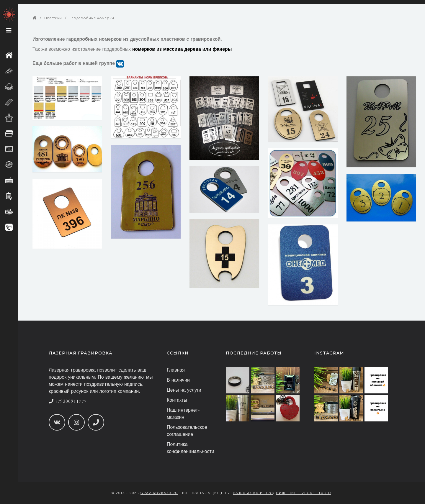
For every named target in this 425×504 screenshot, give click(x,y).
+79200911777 (68, 402)
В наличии (178, 380)
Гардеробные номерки (92, 18)
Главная (176, 370)
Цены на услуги (184, 390)
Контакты (177, 400)
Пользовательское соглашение (187, 431)
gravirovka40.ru (159, 493)
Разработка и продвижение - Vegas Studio (282, 493)
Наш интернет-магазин (183, 414)
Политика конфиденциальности (191, 448)
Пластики (53, 18)
